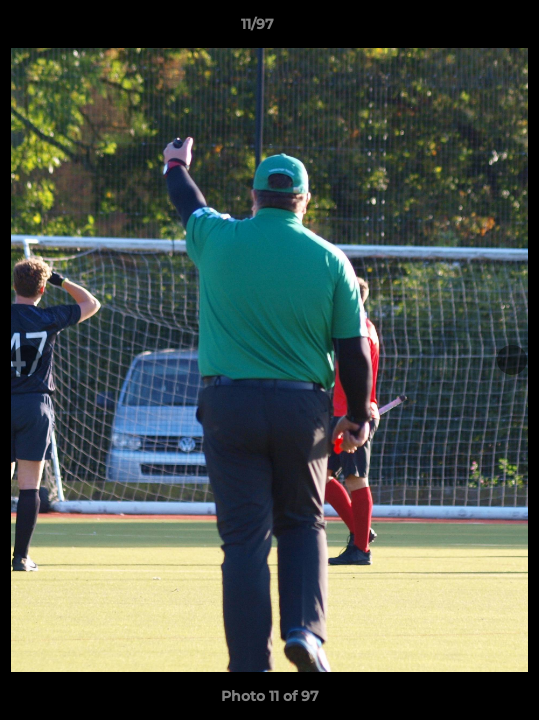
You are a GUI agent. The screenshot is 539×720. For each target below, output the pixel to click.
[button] (467, 29)
